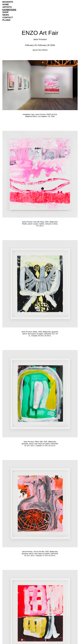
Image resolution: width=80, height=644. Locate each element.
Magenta (8, 2)
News (6, 15)
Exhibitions (9, 10)
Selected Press (40, 50)
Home (6, 4)
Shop (5, 12)
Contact (8, 17)
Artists (7, 7)
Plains (6, 20)
